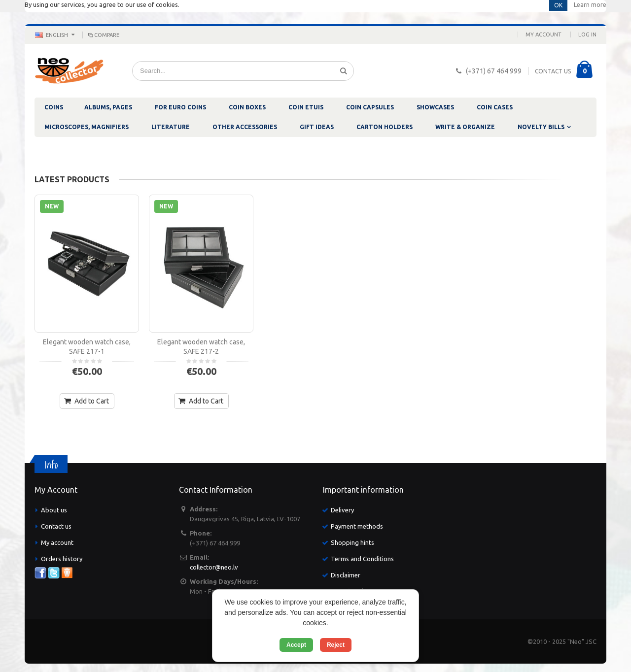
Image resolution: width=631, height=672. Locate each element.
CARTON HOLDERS (385, 127)
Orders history (62, 559)
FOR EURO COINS (180, 107)
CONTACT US (553, 71)
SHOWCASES (435, 107)
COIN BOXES (247, 107)
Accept (296, 645)
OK (558, 5)
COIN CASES (495, 107)
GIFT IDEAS (317, 127)
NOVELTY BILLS (541, 127)
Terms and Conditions (362, 559)
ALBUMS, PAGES (108, 107)
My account (57, 542)
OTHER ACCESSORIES (245, 127)
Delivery (342, 510)
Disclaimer (346, 575)
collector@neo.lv (214, 567)
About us (54, 510)
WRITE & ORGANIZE (465, 127)
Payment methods (357, 526)
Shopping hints (352, 542)
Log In (587, 34)
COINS (54, 107)
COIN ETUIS (306, 107)
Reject (336, 645)
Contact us (56, 526)
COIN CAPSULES (370, 107)
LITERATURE (171, 127)
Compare (103, 35)
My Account (543, 34)
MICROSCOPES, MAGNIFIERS (87, 127)
